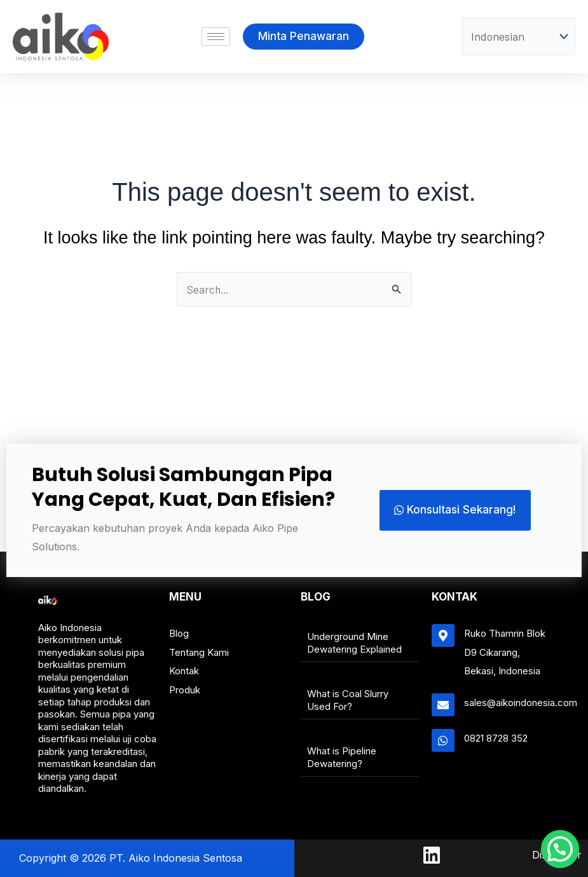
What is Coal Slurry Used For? (348, 700)
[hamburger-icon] (216, 37)
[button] (556, 845)
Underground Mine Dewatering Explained (354, 643)
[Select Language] (519, 37)
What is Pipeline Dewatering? (342, 757)
